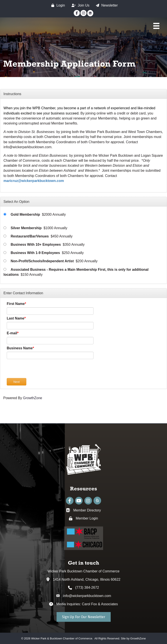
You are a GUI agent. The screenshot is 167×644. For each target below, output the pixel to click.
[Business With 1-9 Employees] (5, 253)
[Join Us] (79, 5)
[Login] (57, 5)
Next (17, 382)
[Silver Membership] (5, 228)
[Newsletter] (106, 5)
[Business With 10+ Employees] (5, 244)
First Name (16, 304)
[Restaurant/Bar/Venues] (5, 236)
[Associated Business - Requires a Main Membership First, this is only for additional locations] (5, 269)
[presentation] (40, 370)
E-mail (12, 333)
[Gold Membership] (5, 214)
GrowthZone (33, 398)
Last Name (16, 318)
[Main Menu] (156, 26)
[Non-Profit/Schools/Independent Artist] (5, 261)
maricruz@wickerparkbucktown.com (34, 181)
